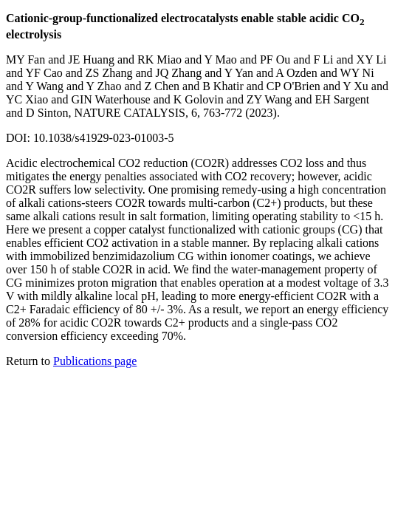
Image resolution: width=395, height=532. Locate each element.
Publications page (95, 361)
